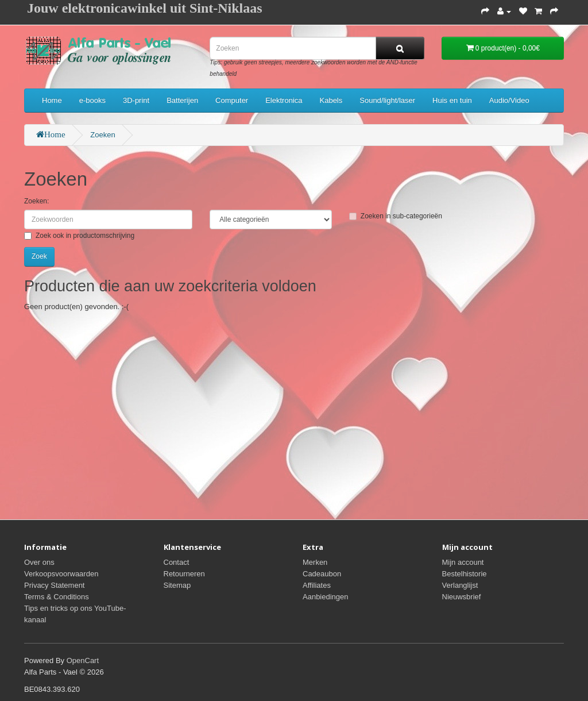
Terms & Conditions (57, 597)
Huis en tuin (452, 100)
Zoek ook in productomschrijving (79, 236)
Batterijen (182, 100)
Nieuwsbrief (462, 597)
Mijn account (463, 562)
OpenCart (83, 660)
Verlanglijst (460, 585)
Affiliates (317, 585)
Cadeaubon (322, 574)
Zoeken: (36, 201)
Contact (177, 562)
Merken (315, 562)
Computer (232, 100)
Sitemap (177, 585)
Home (52, 100)
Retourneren (184, 574)
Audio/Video (509, 100)
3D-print (136, 100)
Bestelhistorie (465, 574)
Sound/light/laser (387, 100)
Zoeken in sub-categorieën (396, 216)
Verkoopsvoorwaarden (61, 574)
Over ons (39, 562)
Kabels (331, 100)
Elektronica (284, 100)
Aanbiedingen (326, 597)
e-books (92, 100)
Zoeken (102, 135)
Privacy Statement (55, 585)
